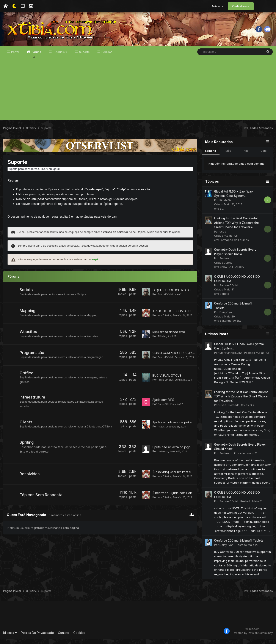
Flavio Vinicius (167, 386)
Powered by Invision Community (252, 638)
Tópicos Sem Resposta (41, 509)
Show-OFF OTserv (232, 271)
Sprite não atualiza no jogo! (172, 457)
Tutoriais (60, 57)
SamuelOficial (167, 299)
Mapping (28, 316)
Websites (29, 338)
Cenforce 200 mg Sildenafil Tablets (239, 545)
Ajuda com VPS (163, 408)
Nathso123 (165, 412)
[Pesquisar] (219, 57)
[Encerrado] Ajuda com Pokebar (176, 505)
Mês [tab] (228, 155)
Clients (26, 430)
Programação (32, 360)
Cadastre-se (241, 6)
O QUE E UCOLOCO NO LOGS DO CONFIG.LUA (185, 295)
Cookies (79, 637)
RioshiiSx (225, 205)
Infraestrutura (33, 405)
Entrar (218, 6)
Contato (64, 637)
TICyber (163, 343)
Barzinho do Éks (231, 325)
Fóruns (36, 59)
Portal (15, 57)
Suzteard (226, 263)
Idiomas (10, 637)
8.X (222, 213)
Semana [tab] (210, 155)
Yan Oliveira (166, 319)
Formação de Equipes (234, 245)
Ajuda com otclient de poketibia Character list (185, 432)
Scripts (27, 294)
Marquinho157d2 (231, 357)
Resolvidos (30, 486)
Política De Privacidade (37, 637)
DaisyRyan (227, 317)
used (223, 236)
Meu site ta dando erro (169, 338)
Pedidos (107, 57)
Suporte (84, 57)
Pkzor (162, 436)
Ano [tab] (246, 155)
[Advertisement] (138, 95)
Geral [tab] (264, 155)
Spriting (27, 454)
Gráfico (27, 381)
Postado (257, 357)
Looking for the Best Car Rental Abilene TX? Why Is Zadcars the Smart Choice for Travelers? (236, 227)
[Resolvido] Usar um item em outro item (180, 482)
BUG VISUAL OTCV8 (167, 382)
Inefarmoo (165, 461)
